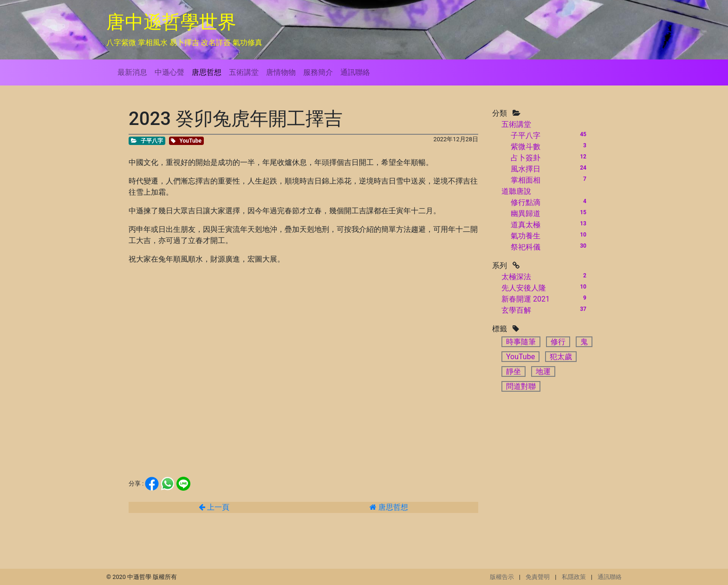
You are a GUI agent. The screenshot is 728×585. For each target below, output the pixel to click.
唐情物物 (281, 72)
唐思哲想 (207, 72)
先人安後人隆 (524, 288)
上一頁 (214, 507)
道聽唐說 (516, 191)
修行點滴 (526, 202)
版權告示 (502, 577)
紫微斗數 (526, 147)
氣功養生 (526, 236)
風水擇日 (526, 169)
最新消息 (132, 72)
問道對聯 (521, 386)
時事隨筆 (521, 342)
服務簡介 (318, 72)
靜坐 (513, 371)
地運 (543, 371)
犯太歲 (561, 357)
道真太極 (526, 225)
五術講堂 (244, 72)
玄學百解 (516, 310)
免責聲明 (538, 577)
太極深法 (516, 277)
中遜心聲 (169, 72)
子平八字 (526, 135)
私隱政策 (574, 577)
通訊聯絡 (355, 72)
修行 (558, 342)
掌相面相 (526, 180)
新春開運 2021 (526, 299)
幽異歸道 (526, 214)
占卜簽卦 (526, 158)
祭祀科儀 (526, 247)
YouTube (520, 357)
